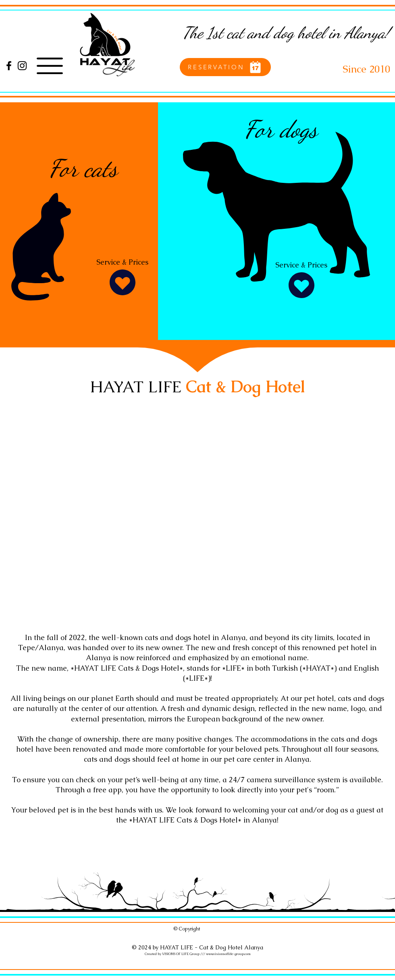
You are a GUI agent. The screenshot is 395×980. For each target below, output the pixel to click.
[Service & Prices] (122, 278)
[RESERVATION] (225, 67)
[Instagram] (22, 66)
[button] (50, 66)
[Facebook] (9, 66)
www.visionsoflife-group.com (228, 954)
